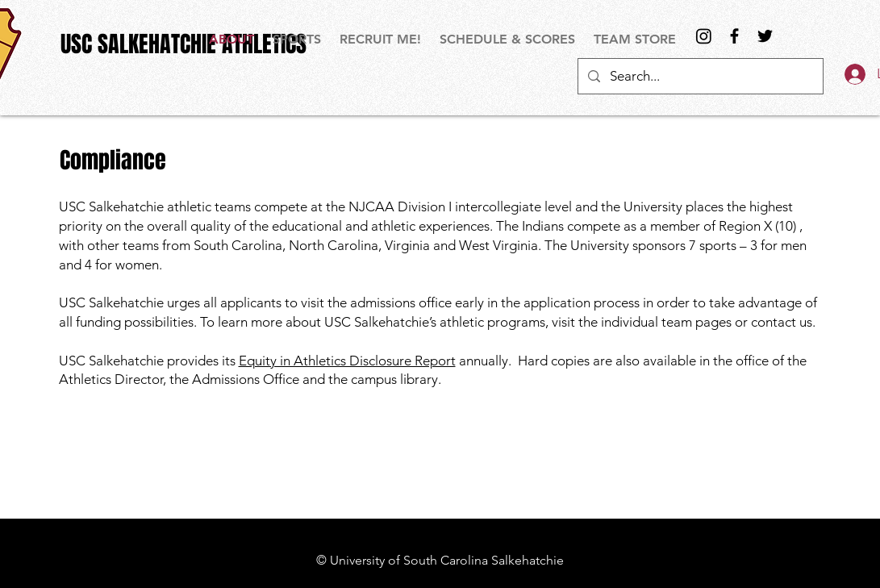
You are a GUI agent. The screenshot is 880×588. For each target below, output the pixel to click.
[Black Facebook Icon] (734, 36)
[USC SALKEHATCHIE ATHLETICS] (184, 44)
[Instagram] (704, 36)
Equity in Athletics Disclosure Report (347, 361)
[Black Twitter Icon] (765, 36)
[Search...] (699, 76)
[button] (298, 39)
